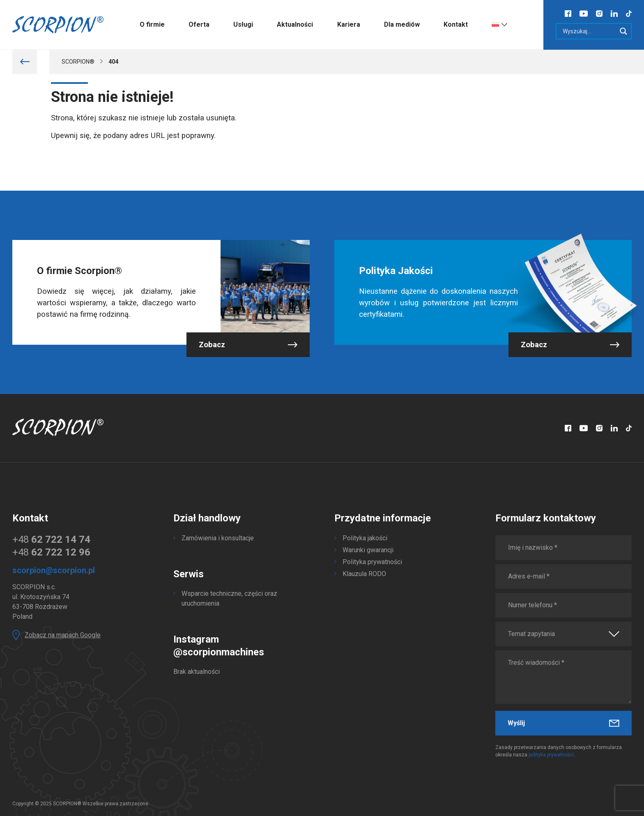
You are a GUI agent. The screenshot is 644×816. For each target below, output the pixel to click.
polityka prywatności (551, 755)
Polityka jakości (365, 538)
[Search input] (588, 31)
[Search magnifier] (623, 31)
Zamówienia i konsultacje (218, 538)
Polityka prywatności (372, 562)
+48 (51, 539)
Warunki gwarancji (368, 550)
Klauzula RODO (364, 574)
